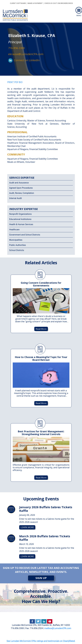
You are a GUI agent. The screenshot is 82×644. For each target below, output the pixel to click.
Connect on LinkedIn (27, 60)
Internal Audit (16, 198)
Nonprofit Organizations (21, 214)
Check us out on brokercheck (59, 3)
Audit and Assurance (19, 183)
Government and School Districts (25, 235)
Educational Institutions (20, 219)
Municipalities (16, 240)
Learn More (27, 527)
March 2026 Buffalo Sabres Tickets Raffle (45, 538)
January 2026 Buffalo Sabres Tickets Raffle (46, 509)
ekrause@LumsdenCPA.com (26, 54)
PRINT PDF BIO (15, 82)
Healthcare (14, 230)
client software (18, 3)
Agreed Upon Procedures (21, 188)
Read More (41, 329)
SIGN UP (41, 578)
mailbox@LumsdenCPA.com (58, 628)
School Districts (17, 250)
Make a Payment (35, 3)
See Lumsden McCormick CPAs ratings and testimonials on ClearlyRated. (41, 641)
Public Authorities (18, 245)
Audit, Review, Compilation (22, 193)
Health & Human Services (21, 224)
